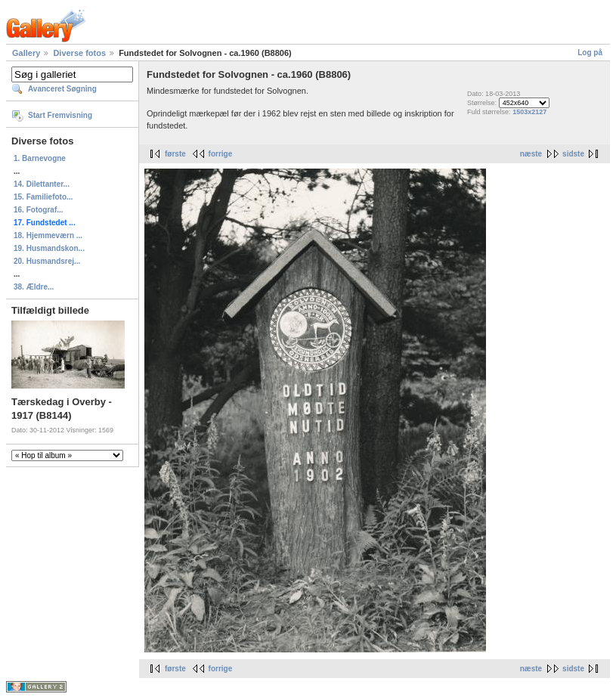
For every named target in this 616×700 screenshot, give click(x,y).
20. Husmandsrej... (47, 261)
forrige (221, 154)
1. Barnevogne (40, 158)
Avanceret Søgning (62, 89)
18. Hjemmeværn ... (48, 235)
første (175, 154)
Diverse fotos (79, 53)
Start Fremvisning (60, 115)
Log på (590, 53)
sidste (573, 154)
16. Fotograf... (39, 210)
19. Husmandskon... (49, 248)
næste (531, 154)
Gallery (26, 53)
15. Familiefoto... (43, 197)
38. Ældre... (34, 287)
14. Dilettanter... (42, 184)
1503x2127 (529, 112)
